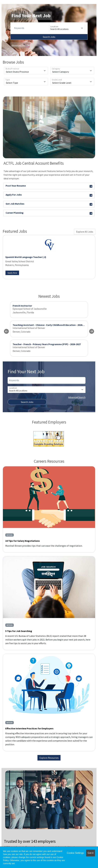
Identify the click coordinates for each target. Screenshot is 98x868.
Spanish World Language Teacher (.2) (26, 257)
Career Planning (49, 213)
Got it (91, 853)
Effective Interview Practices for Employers (29, 728)
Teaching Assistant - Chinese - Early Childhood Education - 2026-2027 (50, 325)
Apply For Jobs (49, 195)
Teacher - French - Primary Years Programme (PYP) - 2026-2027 (47, 344)
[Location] (67, 28)
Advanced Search (20, 45)
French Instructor (22, 306)
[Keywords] (31, 28)
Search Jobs (49, 37)
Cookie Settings (75, 853)
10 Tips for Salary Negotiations (23, 541)
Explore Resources (49, 758)
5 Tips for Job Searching (19, 631)
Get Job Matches (49, 204)
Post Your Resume (49, 186)
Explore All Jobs (85, 232)
